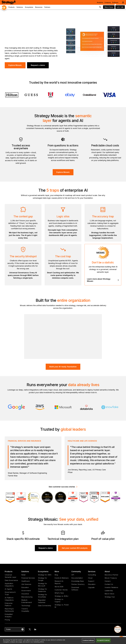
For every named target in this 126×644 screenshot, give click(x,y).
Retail (23, 575)
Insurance (25, 594)
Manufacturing (27, 597)
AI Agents (8, 589)
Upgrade (91, 587)
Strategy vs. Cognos (59, 600)
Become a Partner (111, 575)
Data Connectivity (45, 606)
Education (25, 587)
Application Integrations (9, 585)
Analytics (100, 2)
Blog (56, 575)
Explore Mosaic (15, 65)
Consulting (92, 575)
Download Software (75, 589)
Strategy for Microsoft (43, 585)
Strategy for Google (43, 579)
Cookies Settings (88, 640)
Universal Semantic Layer (11, 576)
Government (26, 591)
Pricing (7, 620)
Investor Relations (111, 587)
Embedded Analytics (9, 615)
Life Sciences (26, 584)
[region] (63, 641)
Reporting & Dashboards (9, 610)
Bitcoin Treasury (111, 578)
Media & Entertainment (27, 601)
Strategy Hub (110, 597)
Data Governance (11, 580)
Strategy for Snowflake (43, 596)
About (107, 571)
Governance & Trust (10, 593)
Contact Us (109, 584)
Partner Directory (78, 584)
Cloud (90, 578)
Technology (26, 606)
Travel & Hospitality (25, 610)
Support (91, 581)
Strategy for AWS (45, 575)
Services (92, 571)
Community (76, 571)
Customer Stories (61, 590)
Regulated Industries (42, 601)
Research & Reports (59, 582)
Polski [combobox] (8, 629)
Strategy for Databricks (43, 590)
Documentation (77, 578)
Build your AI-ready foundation (63, 367)
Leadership (109, 591)
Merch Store (109, 594)
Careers (108, 581)
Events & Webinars (62, 578)
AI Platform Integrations (9, 599)
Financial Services (28, 578)
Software (115, 2)
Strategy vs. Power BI (62, 606)
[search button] (100, 7)
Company (108, 2)
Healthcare (25, 581)
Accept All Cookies (103, 640)
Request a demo (38, 65)
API (73, 575)
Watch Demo (109, 7)
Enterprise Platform (9, 604)
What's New (59, 593)
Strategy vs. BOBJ (61, 596)
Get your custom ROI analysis (75, 548)
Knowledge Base (78, 581)
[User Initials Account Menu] (123, 2)
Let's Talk (120, 7)
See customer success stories (63, 487)
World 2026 (59, 587)
